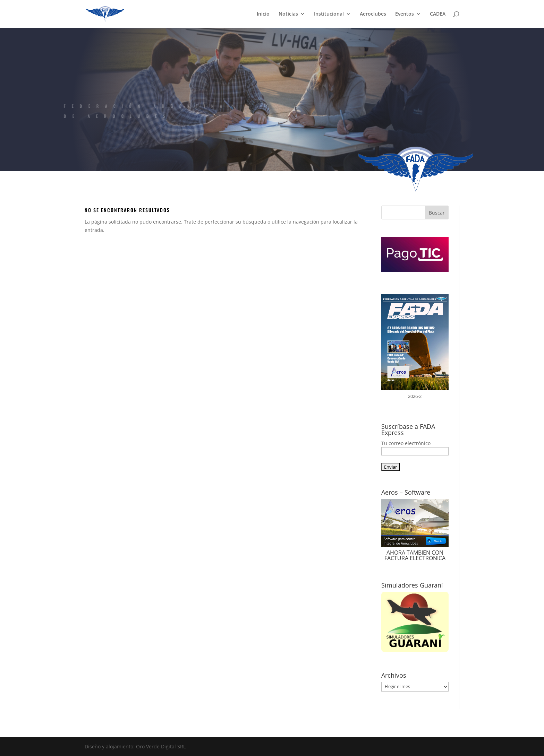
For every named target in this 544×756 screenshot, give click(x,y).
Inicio (263, 14)
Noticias (288, 14)
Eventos (405, 14)
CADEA (438, 14)
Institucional (329, 14)
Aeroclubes (373, 14)
